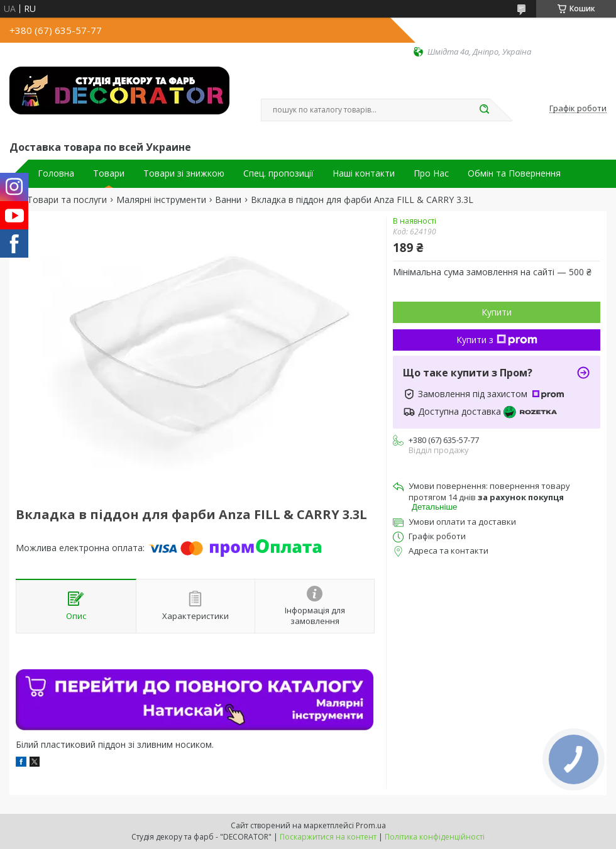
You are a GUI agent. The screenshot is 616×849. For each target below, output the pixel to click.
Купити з (497, 340)
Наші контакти (364, 173)
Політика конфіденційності (435, 837)
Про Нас (431, 173)
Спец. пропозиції (278, 173)
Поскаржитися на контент (328, 837)
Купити (497, 312)
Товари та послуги (67, 200)
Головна (56, 173)
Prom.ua (371, 825)
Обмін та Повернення (514, 173)
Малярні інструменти (161, 200)
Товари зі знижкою (184, 173)
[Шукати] (484, 110)
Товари (109, 173)
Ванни (228, 200)
